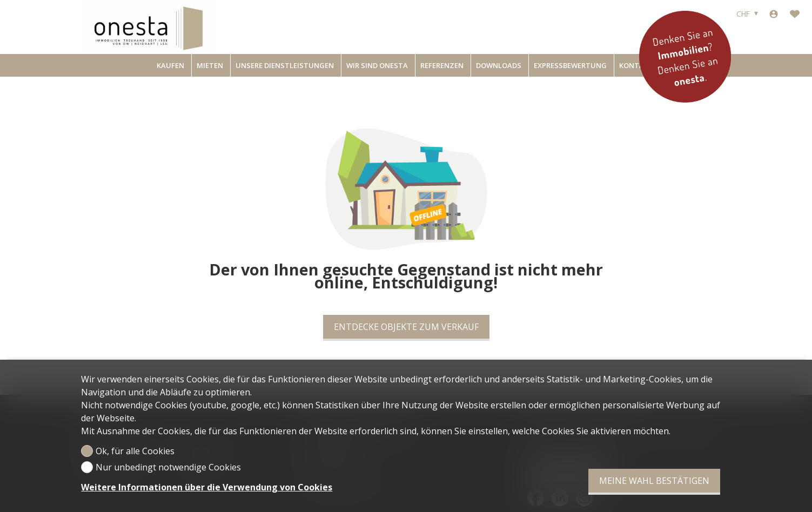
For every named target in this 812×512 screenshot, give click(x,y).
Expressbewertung (570, 65)
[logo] (149, 27)
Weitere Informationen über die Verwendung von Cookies (207, 487)
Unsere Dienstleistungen (285, 65)
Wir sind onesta (377, 65)
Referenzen (442, 65)
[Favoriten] (795, 14)
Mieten (210, 65)
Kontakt (636, 65)
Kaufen (170, 65)
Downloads (499, 65)
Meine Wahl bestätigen (654, 481)
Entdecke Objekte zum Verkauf (406, 327)
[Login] (774, 14)
